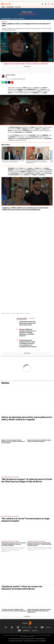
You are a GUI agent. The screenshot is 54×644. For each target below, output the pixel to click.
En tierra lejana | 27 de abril (10, 477)
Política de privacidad (19, 639)
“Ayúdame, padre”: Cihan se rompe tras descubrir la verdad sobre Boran (22, 588)
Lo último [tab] (31, 318)
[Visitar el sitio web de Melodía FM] (19, 631)
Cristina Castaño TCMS (31, 1)
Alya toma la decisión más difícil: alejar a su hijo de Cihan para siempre (39, 441)
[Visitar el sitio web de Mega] (30, 627)
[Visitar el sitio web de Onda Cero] (42, 627)
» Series (8, 313)
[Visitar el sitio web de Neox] (18, 627)
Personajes (21, 19)
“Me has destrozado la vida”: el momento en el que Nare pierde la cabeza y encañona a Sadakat (14, 544)
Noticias (18, 7)
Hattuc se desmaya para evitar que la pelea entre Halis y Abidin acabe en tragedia (27, 418)
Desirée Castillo (10, 75)
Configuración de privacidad (16, 641)
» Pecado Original (15, 313)
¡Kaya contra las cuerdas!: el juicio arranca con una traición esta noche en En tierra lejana (13, 441)
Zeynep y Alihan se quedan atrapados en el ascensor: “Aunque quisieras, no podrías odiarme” (28, 333)
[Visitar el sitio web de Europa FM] (48, 627)
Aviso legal (11, 639)
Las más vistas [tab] (22, 318)
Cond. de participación (40, 639)
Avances (15, 19)
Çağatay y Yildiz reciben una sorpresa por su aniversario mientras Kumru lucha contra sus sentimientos (25, 209)
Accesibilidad (42, 641)
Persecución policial (20, 1)
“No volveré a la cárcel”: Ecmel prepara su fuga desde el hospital (25, 520)
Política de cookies (30, 639)
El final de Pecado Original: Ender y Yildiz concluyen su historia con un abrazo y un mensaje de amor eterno (28, 343)
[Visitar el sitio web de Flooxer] (35, 631)
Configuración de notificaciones (31, 641)
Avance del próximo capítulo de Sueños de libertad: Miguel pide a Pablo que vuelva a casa (39, 611)
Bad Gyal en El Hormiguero (9, 1)
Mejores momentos (7, 19)
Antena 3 (4, 313)
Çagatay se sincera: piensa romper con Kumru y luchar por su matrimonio (26, 64)
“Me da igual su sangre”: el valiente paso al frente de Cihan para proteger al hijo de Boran (27, 480)
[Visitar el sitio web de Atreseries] (36, 627)
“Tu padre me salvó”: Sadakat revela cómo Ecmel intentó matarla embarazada (14, 610)
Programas (10, 7)
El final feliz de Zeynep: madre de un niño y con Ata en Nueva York (27, 323)
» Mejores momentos (25, 313)
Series (3, 7)
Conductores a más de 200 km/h (45, 1)
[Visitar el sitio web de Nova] (24, 627)
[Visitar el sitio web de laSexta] (12, 627)
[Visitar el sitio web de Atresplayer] (27, 631)
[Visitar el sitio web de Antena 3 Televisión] (6, 627)
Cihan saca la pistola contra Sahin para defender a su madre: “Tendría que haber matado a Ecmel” (39, 544)
